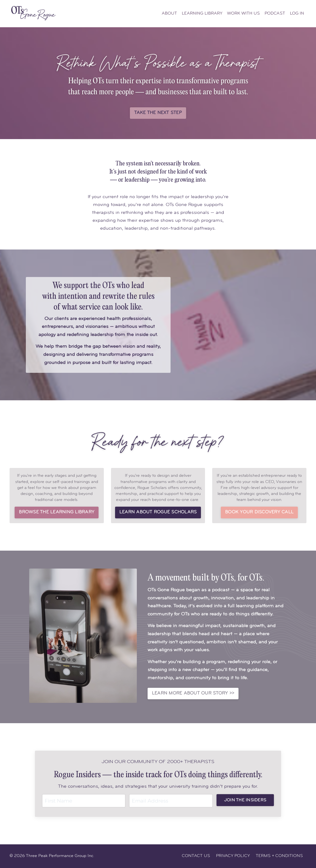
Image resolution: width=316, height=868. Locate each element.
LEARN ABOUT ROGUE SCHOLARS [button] (158, 513)
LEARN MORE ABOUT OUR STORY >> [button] (193, 693)
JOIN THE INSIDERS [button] (245, 800)
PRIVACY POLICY (233, 856)
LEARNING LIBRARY (201, 14)
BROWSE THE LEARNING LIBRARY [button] (57, 513)
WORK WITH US (243, 14)
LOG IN (297, 14)
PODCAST (274, 14)
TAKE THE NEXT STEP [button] (158, 113)
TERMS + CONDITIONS (279, 856)
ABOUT (168, 14)
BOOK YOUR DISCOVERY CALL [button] (259, 513)
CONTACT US (196, 856)
